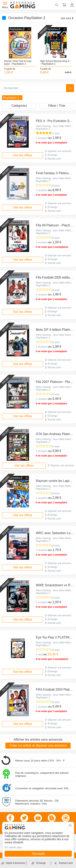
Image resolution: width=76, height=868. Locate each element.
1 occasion (41, 138)
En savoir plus (13, 847)
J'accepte (38, 854)
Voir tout (67, 18)
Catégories (19, 106)
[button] (12, 98)
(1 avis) (56, 134)
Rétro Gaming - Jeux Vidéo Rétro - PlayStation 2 (54, 128)
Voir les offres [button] (23, 155)
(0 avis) (56, 186)
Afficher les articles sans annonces (38, 740)
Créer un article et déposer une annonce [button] (38, 745)
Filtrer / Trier (57, 106)
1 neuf (39, 655)
